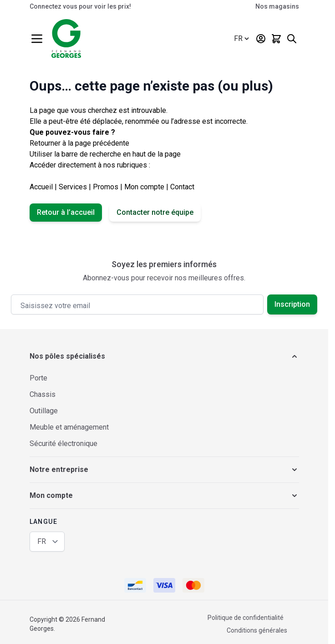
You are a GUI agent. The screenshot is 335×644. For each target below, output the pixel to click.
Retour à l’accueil (66, 212)
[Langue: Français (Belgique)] (242, 39)
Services (73, 187)
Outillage (44, 411)
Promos (106, 187)
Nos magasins (277, 6)
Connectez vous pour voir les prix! (80, 6)
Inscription (292, 304)
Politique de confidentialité (246, 618)
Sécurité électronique (63, 444)
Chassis (43, 394)
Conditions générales (257, 630)
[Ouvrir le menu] (37, 39)
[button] (164, 356)
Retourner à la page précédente (79, 143)
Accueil (41, 187)
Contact (182, 187)
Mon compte (144, 187)
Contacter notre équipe (155, 212)
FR (42, 541)
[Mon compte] (261, 39)
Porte (38, 378)
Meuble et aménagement (69, 427)
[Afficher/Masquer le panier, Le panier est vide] (276, 39)
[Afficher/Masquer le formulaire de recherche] (292, 39)
